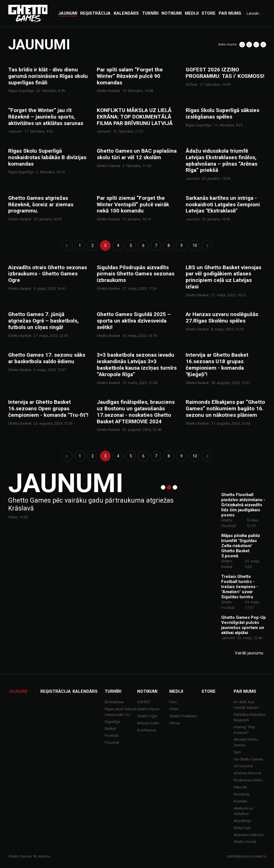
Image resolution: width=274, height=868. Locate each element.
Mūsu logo (242, 828)
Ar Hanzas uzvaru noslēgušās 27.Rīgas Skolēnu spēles (222, 318)
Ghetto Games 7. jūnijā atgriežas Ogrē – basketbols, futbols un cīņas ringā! (43, 321)
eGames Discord (247, 773)
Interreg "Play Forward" (244, 730)
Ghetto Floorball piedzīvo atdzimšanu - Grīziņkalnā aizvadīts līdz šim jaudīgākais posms (243, 505)
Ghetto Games (108, 166)
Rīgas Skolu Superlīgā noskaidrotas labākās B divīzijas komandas (47, 157)
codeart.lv (258, 856)
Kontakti (240, 801)
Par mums (245, 691)
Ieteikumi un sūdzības (243, 811)
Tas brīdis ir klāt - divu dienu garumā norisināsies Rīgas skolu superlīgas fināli (48, 76)
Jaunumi (15, 131)
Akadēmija (242, 821)
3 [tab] (175, 487)
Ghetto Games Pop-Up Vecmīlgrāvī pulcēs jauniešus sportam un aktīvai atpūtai (244, 625)
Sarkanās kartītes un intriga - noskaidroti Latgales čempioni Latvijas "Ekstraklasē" (223, 205)
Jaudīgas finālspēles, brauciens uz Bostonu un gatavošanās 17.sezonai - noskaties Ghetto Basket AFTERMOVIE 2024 (136, 412)
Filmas (175, 723)
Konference (147, 730)
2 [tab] (169, 487)
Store (209, 691)
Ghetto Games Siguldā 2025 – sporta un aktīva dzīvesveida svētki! (134, 321)
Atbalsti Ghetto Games (246, 742)
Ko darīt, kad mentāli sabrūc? (247, 705)
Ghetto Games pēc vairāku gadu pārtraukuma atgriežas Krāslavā (91, 504)
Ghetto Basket (108, 91)
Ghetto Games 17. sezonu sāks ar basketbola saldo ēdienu (47, 358)
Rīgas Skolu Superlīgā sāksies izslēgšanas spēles (223, 114)
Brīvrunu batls (148, 723)
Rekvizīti (240, 787)
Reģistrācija (56, 691)
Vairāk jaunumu (249, 653)
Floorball (112, 743)
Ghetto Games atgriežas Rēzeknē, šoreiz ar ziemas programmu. (41, 205)
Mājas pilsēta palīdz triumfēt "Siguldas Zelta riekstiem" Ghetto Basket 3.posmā (241, 546)
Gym (237, 752)
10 (195, 246)
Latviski (253, 13)
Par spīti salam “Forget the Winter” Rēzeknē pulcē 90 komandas (130, 76)
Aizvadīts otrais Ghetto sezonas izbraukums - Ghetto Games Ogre (48, 274)
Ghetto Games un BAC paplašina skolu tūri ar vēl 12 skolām (137, 154)
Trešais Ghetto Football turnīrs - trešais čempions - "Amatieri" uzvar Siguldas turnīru (240, 587)
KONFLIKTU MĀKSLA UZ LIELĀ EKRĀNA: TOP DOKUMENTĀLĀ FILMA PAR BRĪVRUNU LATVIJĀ (135, 117)
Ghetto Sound (245, 842)
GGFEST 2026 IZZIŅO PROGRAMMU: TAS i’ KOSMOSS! (225, 73)
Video (174, 709)
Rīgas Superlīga (21, 91)
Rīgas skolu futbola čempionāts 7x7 (121, 712)
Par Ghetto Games (248, 759)
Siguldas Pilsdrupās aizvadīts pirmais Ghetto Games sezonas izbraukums (136, 274)
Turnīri (113, 691)
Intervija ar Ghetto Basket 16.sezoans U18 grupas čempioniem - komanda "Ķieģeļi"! (217, 365)
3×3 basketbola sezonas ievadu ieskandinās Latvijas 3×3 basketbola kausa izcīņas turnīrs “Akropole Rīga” (137, 365)
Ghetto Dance (148, 709)
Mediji (176, 691)
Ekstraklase (114, 702)
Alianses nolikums (249, 835)
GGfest (191, 85)
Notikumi (147, 691)
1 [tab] (163, 487)
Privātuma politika (248, 780)
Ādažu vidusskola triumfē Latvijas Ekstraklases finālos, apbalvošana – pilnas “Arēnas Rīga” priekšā (222, 161)
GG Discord (243, 766)
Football (111, 736)
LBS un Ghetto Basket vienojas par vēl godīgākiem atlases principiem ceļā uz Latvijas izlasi (223, 277)
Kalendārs (85, 691)
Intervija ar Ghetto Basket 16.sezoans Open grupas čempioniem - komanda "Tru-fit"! (48, 409)
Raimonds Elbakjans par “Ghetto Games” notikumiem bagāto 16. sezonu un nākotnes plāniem (225, 409)
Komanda (242, 794)
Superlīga (112, 722)
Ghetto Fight (147, 716)
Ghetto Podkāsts (183, 716)
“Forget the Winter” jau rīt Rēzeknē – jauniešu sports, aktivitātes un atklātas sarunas (46, 117)
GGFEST (144, 702)
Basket (110, 728)
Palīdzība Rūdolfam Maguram (250, 717)
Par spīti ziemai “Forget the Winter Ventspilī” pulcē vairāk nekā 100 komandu (133, 205)
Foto (173, 702)
